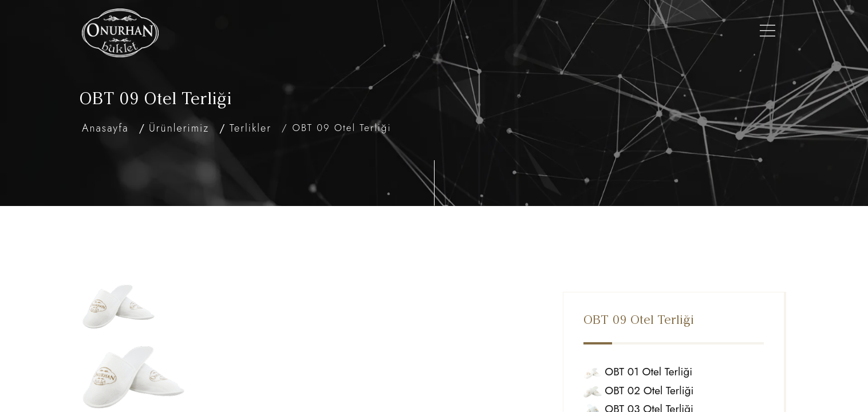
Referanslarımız (628, 33)
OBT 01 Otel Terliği (654, 343)
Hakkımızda (305, 33)
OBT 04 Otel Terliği (655, 399)
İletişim (695, 33)
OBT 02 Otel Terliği (655, 362)
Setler (523, 33)
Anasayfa (244, 33)
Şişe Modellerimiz (454, 33)
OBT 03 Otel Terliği (655, 380)
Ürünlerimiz (372, 33)
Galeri (565, 33)
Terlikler (250, 128)
